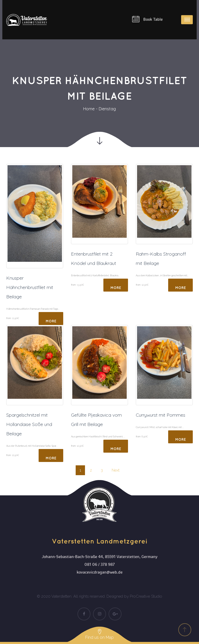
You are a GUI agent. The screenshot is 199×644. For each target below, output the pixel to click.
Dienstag (107, 109)
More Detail (51, 322)
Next (116, 470)
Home (89, 109)
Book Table (147, 19)
